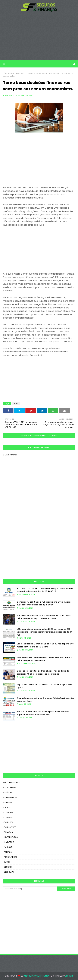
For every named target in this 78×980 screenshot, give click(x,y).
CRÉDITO (8, 792)
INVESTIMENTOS (11, 837)
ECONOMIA (9, 812)
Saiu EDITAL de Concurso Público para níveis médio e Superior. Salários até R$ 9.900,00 (43, 713)
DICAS (20, 73)
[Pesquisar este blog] (30, 889)
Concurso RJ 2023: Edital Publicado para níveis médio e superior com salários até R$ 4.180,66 (44, 603)
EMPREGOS (9, 822)
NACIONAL (8, 847)
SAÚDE (7, 862)
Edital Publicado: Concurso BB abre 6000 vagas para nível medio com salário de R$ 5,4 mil (46, 645)
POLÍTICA (8, 852)
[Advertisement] (39, 36)
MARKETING (9, 842)
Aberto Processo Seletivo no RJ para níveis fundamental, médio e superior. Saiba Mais (45, 659)
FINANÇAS (8, 832)
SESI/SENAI (9, 872)
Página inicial (9, 73)
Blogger (69, 976)
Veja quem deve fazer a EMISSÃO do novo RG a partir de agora (44, 686)
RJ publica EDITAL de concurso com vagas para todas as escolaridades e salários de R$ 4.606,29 (45, 590)
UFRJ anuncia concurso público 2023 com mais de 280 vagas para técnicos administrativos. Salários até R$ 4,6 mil (45, 632)
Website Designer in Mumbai (37, 976)
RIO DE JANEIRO (11, 857)
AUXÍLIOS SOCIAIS (12, 782)
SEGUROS (8, 867)
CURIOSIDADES (11, 797)
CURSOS (8, 802)
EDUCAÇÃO (9, 817)
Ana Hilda (9, 95)
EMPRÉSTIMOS (10, 827)
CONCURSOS (10, 787)
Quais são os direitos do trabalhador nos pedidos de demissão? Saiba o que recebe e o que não (43, 672)
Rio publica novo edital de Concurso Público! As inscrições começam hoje (45, 699)
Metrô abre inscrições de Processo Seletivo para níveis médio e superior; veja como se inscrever (44, 617)
